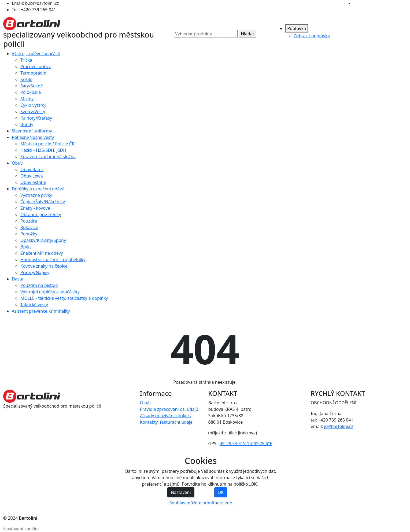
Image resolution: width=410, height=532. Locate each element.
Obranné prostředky (41, 215)
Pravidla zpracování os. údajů (169, 409)
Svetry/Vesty (33, 112)
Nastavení (181, 492)
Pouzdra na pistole (39, 285)
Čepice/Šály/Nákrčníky (43, 202)
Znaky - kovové (35, 208)
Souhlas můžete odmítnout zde (201, 503)
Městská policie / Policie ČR (47, 144)
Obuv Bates (32, 169)
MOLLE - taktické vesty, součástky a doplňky (64, 298)
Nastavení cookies (21, 529)
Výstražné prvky (36, 195)
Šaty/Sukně (32, 86)
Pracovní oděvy (36, 66)
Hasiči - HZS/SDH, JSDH (43, 150)
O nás (146, 403)
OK (221, 492)
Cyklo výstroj (33, 105)
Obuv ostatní (33, 182)
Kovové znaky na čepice (44, 266)
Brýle (25, 247)
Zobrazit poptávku (312, 36)
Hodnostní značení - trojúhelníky (53, 260)
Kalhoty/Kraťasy (36, 118)
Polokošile (31, 92)
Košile (26, 79)
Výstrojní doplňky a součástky (50, 292)
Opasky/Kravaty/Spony (43, 240)
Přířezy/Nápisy (35, 272)
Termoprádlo (33, 73)
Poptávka (297, 28)
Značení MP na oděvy (42, 253)
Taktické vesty (34, 305)
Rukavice (29, 227)
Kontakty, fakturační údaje (166, 422)
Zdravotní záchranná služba (48, 157)
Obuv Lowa (32, 176)
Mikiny (27, 99)
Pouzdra (29, 221)
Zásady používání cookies (165, 416)
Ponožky (29, 234)
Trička (26, 60)
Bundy (27, 124)
